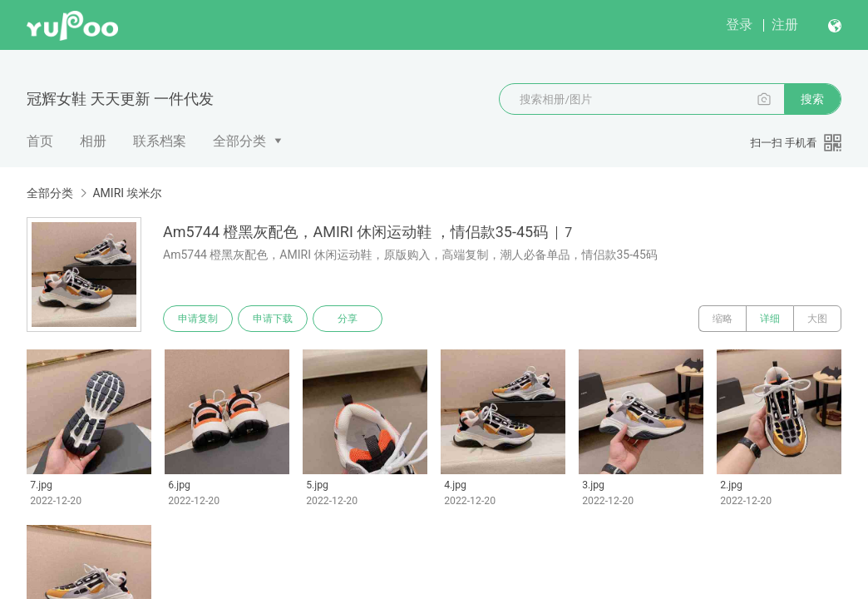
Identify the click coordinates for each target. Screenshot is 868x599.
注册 (785, 25)
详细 (770, 319)
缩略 (723, 319)
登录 (739, 25)
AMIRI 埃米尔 (127, 193)
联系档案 (160, 141)
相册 (93, 141)
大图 (817, 319)
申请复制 (198, 319)
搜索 (812, 99)
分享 (348, 319)
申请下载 (273, 319)
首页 (40, 141)
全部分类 (239, 141)
